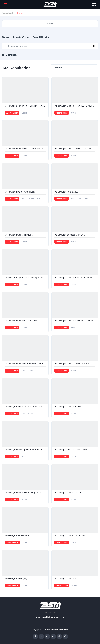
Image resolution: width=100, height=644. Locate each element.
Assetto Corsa (21, 37)
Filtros (50, 24)
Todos (6, 37)
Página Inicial (7, 13)
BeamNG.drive (41, 37)
